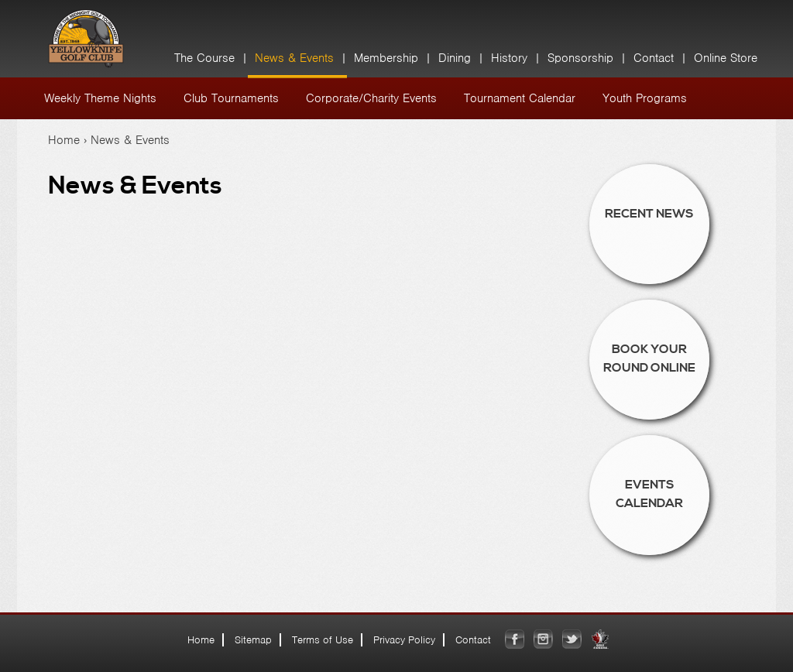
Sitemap (253, 640)
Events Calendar (649, 494)
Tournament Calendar (520, 98)
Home (64, 140)
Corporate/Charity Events (371, 98)
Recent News (649, 214)
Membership (386, 58)
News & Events (294, 58)
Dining (455, 58)
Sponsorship (580, 58)
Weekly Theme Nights (100, 98)
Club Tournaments (231, 98)
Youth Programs (645, 98)
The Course (204, 58)
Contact (654, 58)
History (509, 58)
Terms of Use (323, 640)
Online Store (726, 58)
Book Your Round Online (649, 358)
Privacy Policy (404, 640)
